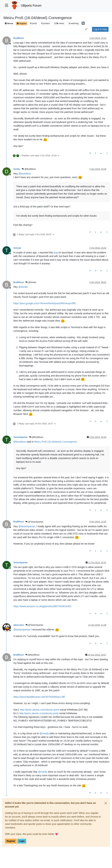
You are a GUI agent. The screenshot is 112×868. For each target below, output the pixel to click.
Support (22, 23)
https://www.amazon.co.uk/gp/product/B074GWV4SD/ (42, 606)
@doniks (31, 282)
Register (11, 841)
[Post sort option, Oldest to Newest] (86, 29)
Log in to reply (100, 29)
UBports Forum (31, 6)
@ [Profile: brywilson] (25, 174)
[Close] (106, 803)
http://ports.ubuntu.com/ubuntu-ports (40, 710)
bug (56, 253)
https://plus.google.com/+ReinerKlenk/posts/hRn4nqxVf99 (44, 303)
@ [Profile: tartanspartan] (27, 526)
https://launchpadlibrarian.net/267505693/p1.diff (39, 697)
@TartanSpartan (34, 522)
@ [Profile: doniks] (23, 287)
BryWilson (19, 38)
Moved (9, 23)
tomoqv (17, 248)
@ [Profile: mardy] (44, 733)
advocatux (19, 625)
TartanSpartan (20, 437)
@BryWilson (29, 169)
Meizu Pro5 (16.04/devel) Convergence (56, 442)
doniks (17, 169)
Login (22, 841)
